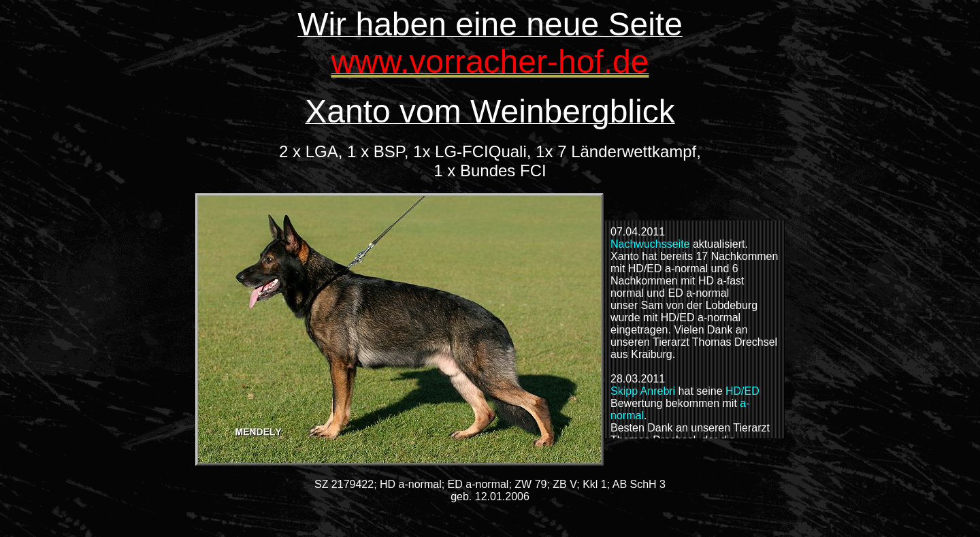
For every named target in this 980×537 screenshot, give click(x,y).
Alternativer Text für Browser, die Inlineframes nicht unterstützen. (695, 329)
